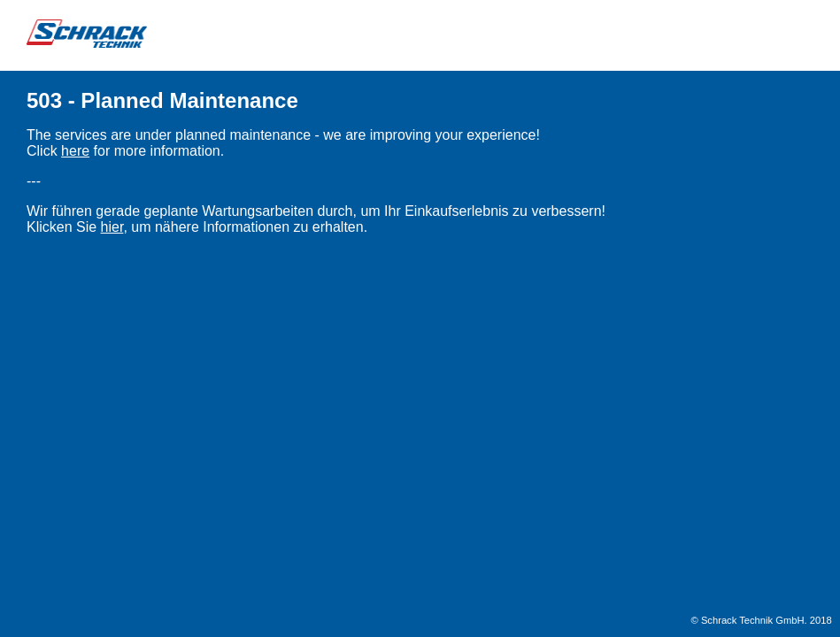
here (75, 151)
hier (112, 227)
